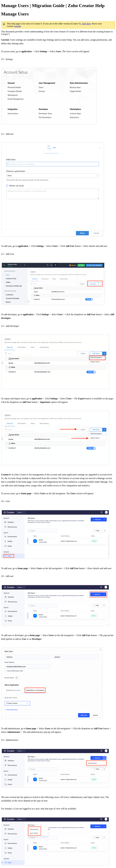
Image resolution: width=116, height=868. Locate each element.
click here (86, 24)
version (17, 26)
